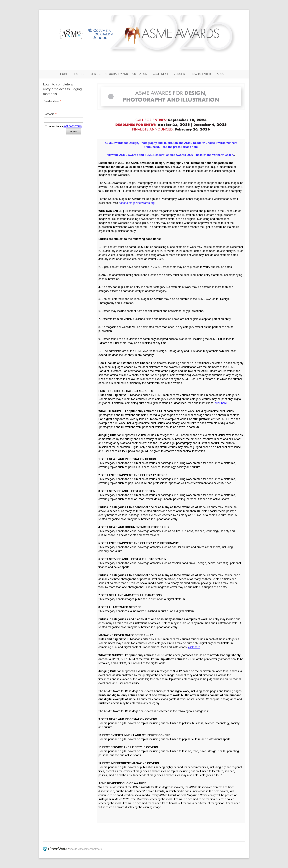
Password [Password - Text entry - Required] (51, 114)
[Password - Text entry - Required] (63, 120)
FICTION (79, 74)
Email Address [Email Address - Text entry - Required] (54, 101)
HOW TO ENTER (201, 74)
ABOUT (221, 74)
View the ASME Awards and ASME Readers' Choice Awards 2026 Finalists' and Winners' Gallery (171, 155)
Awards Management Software (85, 849)
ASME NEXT (161, 74)
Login (73, 131)
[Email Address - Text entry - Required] (63, 107)
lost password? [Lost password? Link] (73, 126)
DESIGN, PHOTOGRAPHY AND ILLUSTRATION (119, 74)
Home (64, 74)
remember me (56, 126)
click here (221, 403)
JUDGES (179, 74)
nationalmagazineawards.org (137, 203)
